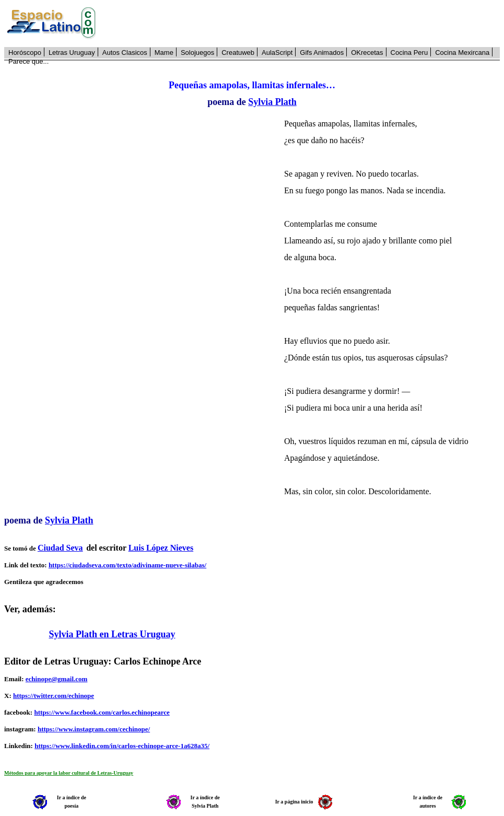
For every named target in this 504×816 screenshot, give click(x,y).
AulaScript (277, 53)
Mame (164, 53)
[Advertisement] (304, 24)
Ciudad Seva (60, 548)
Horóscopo (25, 53)
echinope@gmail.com (57, 679)
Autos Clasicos (125, 53)
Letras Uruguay (72, 53)
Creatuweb (238, 53)
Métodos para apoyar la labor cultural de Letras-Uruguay (69, 773)
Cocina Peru (409, 53)
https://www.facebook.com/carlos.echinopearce (102, 712)
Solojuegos (197, 53)
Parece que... (28, 61)
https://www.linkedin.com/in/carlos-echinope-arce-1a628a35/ (122, 746)
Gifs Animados (322, 53)
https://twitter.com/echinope (54, 696)
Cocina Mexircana (462, 53)
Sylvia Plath (272, 102)
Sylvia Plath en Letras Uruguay (112, 634)
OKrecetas (367, 53)
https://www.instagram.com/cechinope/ (94, 729)
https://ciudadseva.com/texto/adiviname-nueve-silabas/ (127, 565)
